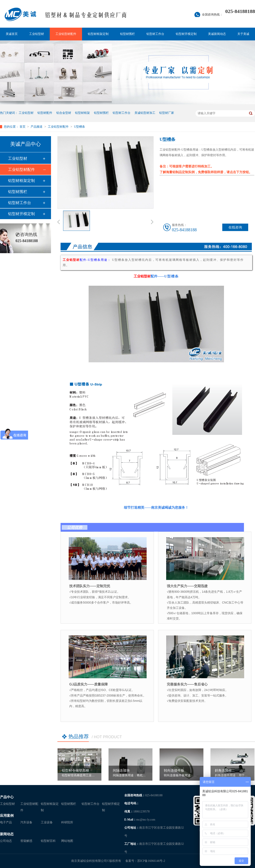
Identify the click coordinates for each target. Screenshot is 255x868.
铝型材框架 (82, 113)
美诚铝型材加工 (145, 113)
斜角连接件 (223, 770)
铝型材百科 (48, 841)
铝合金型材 (64, 113)
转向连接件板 (174, 770)
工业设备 (47, 822)
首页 (23, 127)
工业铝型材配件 (66, 34)
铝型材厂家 (167, 113)
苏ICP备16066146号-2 (151, 861)
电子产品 (6, 822)
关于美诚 (243, 34)
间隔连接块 (121, 770)
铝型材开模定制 (186, 34)
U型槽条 (79, 127)
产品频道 (37, 127)
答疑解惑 (26, 841)
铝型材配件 (45, 113)
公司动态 (6, 841)
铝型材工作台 (155, 34)
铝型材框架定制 (98, 34)
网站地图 (67, 841)
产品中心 (7, 797)
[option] (76, 221)
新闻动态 (7, 834)
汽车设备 (26, 822)
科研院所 (67, 822)
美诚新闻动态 (217, 34)
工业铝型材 (37, 34)
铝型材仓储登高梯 (75, 770)
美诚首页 (12, 34)
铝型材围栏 (127, 34)
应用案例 (7, 816)
